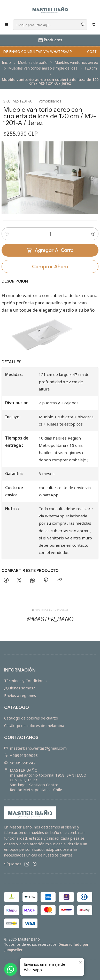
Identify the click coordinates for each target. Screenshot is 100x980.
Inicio (6, 63)
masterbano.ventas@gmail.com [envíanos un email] (36, 748)
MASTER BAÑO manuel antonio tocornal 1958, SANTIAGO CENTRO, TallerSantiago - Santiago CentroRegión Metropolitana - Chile (45, 780)
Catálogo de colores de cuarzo (31, 718)
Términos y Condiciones (26, 681)
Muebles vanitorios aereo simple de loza (43, 68)
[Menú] (7, 25)
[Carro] (94, 25)
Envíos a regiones (20, 695)
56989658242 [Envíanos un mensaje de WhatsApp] (20, 763)
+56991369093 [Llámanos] (21, 755)
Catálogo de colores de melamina (34, 725)
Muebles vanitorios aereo (76, 63)
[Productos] (50, 40)
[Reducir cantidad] (6, 234)
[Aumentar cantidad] (94, 234)
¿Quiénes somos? (20, 688)
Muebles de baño (33, 63)
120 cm (91, 68)
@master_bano (50, 622)
